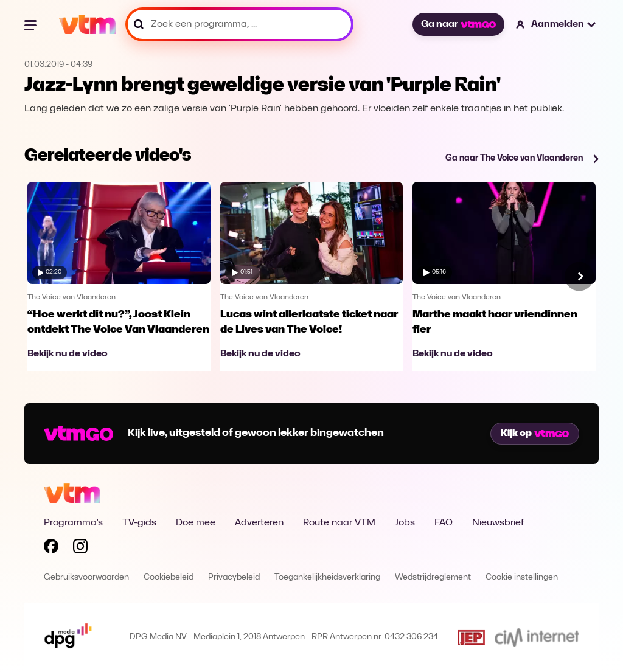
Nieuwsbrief (498, 523)
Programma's (73, 523)
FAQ (444, 523)
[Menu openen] (32, 24)
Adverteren (259, 523)
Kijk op (535, 434)
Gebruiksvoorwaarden (86, 577)
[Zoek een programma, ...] (239, 24)
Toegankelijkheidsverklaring (327, 577)
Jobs (405, 523)
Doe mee (196, 523)
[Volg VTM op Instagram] (80, 549)
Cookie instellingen (522, 577)
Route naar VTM (339, 523)
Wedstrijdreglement (433, 577)
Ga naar (458, 24)
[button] (556, 24)
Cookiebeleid (169, 577)
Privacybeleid (234, 577)
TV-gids (139, 523)
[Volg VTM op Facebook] (51, 549)
